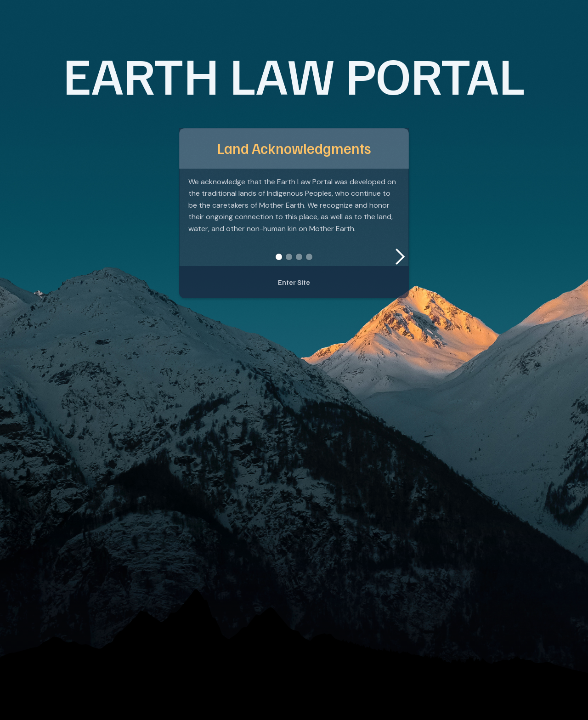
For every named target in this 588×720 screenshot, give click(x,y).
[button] (400, 257)
